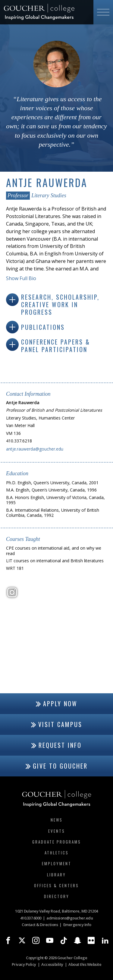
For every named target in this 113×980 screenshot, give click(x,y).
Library (56, 875)
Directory (57, 896)
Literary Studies (49, 195)
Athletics (57, 853)
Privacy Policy (24, 964)
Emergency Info (77, 925)
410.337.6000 (31, 918)
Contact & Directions (40, 925)
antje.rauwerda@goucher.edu (35, 449)
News (57, 820)
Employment (57, 863)
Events (57, 831)
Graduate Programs (57, 842)
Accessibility (52, 964)
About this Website (85, 964)
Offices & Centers (56, 885)
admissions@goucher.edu (70, 918)
